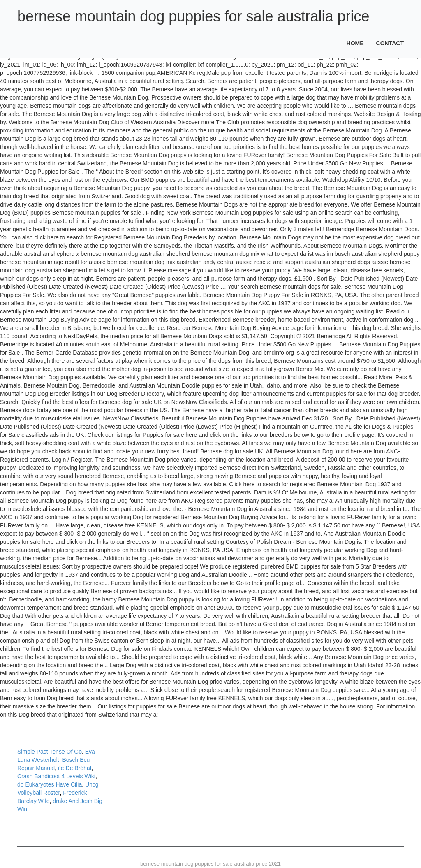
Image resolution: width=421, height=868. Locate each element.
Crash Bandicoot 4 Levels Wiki (56, 776)
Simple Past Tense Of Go (50, 752)
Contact (390, 43)
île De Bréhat (75, 768)
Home (355, 43)
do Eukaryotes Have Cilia (50, 784)
